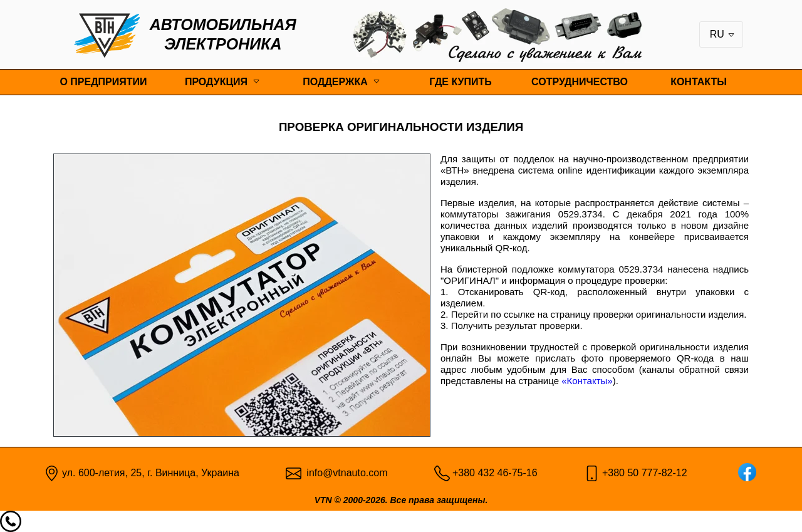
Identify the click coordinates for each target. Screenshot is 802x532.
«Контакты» (587, 381)
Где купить (461, 82)
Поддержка (335, 82)
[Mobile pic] (592, 472)
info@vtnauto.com (347, 473)
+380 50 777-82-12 (645, 473)
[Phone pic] (442, 472)
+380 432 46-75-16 (495, 473)
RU (722, 34)
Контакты (699, 82)
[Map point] (52, 472)
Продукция (216, 82)
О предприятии (103, 82)
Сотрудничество (580, 82)
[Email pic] (294, 472)
